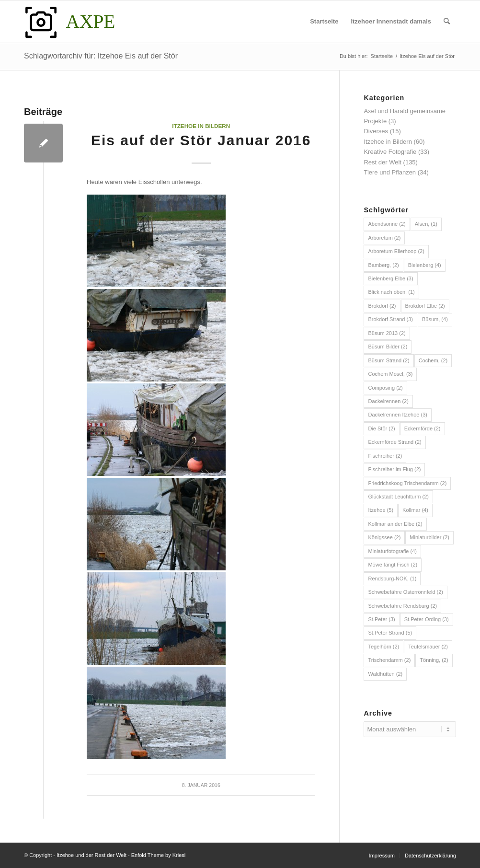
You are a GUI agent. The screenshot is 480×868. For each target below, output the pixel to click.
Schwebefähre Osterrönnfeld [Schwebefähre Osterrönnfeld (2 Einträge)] (406, 592)
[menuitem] (324, 22)
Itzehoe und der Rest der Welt (91, 855)
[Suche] (447, 22)
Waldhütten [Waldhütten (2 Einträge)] (385, 674)
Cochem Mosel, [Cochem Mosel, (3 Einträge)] (390, 374)
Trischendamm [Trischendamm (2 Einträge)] (389, 660)
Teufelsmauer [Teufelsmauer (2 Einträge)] (428, 647)
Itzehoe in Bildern (201, 126)
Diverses (376, 131)
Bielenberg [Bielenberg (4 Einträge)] (425, 265)
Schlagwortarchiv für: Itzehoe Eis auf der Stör (101, 56)
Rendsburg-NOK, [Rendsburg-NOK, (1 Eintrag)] (392, 579)
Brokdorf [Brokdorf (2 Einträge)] (382, 306)
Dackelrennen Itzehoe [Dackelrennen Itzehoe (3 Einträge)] (398, 415)
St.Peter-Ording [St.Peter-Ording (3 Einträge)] (427, 619)
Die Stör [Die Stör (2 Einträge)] (381, 428)
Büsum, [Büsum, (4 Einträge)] (435, 319)
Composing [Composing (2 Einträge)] (385, 388)
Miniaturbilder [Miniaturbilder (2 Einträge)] (429, 537)
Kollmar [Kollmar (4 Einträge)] (415, 510)
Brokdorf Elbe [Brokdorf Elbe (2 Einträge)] (425, 306)
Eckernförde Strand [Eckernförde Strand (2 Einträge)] (394, 442)
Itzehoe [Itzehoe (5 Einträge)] (381, 510)
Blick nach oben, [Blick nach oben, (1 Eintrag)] (391, 292)
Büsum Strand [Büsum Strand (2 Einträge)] (389, 360)
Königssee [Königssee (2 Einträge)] (384, 537)
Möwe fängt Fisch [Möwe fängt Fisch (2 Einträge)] (393, 565)
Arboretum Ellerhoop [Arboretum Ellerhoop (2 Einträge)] (396, 251)
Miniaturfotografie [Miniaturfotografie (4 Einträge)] (392, 551)
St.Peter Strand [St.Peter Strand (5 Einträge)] (390, 633)
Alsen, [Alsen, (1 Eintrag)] (426, 224)
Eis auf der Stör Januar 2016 (201, 140)
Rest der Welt (383, 162)
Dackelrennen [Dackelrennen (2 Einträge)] (388, 401)
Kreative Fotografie (390, 152)
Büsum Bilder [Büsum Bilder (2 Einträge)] (388, 347)
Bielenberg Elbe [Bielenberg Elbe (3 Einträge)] (390, 278)
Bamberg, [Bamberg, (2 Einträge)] (383, 265)
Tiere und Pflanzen (390, 172)
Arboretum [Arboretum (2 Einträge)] (384, 238)
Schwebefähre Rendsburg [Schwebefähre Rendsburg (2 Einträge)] (402, 606)
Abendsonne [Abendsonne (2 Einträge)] (387, 224)
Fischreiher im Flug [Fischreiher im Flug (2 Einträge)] (394, 469)
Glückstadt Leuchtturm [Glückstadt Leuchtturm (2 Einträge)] (398, 497)
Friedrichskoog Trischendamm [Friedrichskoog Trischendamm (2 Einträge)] (407, 483)
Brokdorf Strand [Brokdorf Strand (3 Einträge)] (390, 319)
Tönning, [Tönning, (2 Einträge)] (434, 660)
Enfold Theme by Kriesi (159, 855)
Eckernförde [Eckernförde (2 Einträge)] (423, 428)
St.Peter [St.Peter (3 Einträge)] (381, 619)
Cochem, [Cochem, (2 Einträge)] (433, 360)
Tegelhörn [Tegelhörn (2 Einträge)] (383, 647)
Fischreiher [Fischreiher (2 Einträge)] (385, 456)
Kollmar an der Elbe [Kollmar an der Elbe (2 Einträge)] (395, 524)
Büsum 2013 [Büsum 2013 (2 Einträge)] (387, 333)
